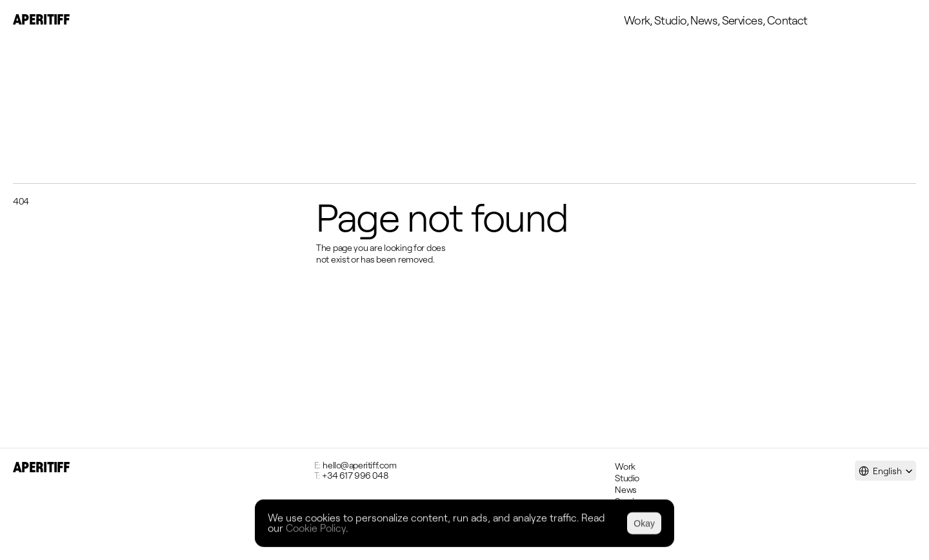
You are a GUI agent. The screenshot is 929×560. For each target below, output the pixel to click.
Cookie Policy (316, 527)
